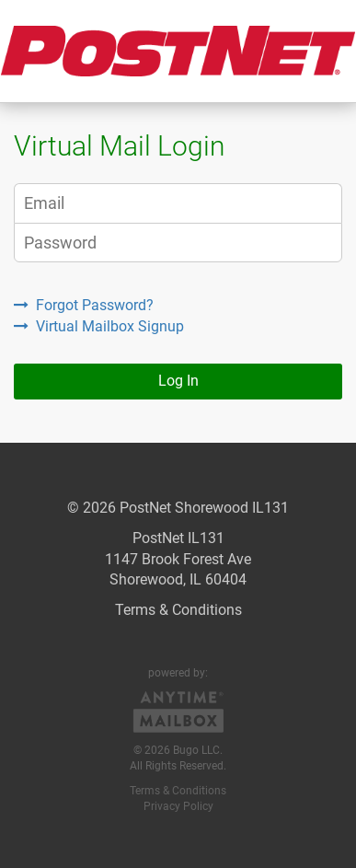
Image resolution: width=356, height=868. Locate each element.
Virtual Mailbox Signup (99, 326)
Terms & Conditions (178, 610)
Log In (178, 381)
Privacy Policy (178, 806)
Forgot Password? (84, 305)
